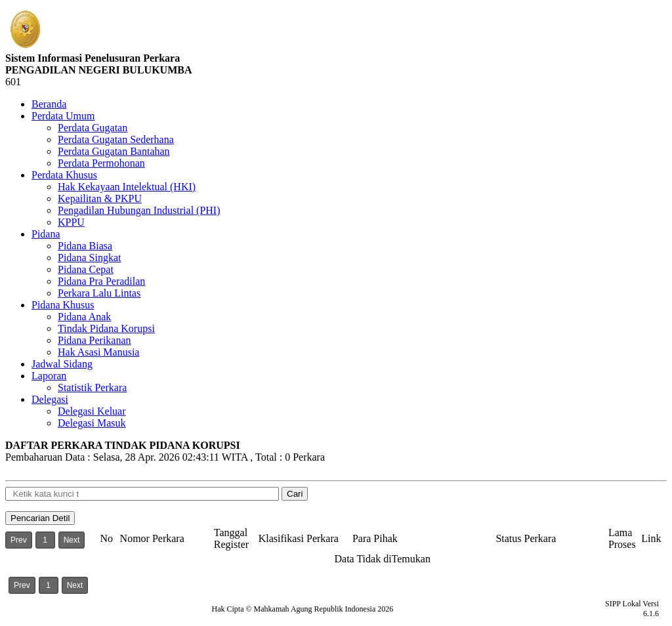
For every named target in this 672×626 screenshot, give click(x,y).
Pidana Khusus (63, 305)
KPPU (71, 222)
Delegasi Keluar (92, 411)
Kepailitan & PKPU (100, 198)
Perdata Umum (63, 116)
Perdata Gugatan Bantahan (114, 151)
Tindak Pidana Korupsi (106, 328)
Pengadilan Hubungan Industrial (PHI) (139, 210)
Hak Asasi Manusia (98, 352)
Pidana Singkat (89, 258)
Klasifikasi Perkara (299, 538)
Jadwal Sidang (62, 364)
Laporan (49, 376)
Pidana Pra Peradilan (101, 281)
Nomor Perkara (152, 538)
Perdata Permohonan (101, 163)
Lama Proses (622, 538)
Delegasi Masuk (92, 423)
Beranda (49, 104)
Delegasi (50, 399)
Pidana (46, 234)
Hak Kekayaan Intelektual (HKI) (127, 187)
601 (13, 82)
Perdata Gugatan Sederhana (116, 139)
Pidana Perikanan (94, 340)
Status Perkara (526, 538)
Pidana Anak (84, 317)
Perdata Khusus (64, 175)
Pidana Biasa (85, 246)
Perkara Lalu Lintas (99, 293)
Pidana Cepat (86, 269)
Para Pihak (375, 538)
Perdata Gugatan (93, 128)
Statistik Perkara (92, 387)
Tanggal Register (231, 538)
